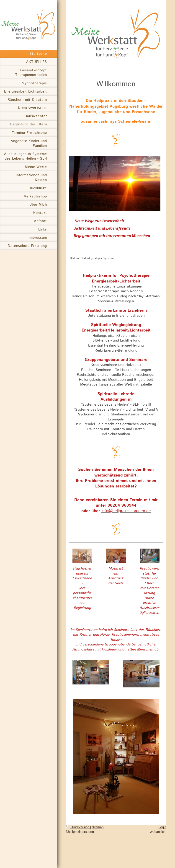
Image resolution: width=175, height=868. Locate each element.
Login (162, 827)
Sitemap (98, 827)
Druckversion (78, 827)
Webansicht (158, 832)
